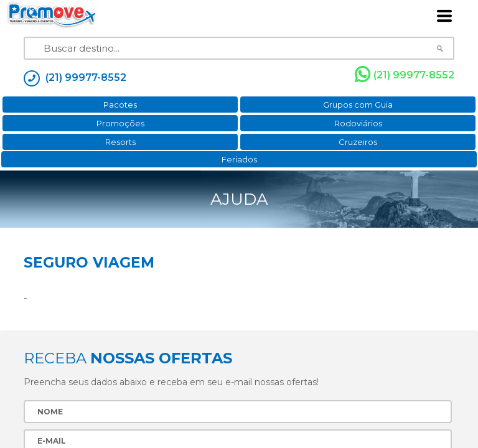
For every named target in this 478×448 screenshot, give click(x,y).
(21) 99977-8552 (405, 75)
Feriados (239, 159)
